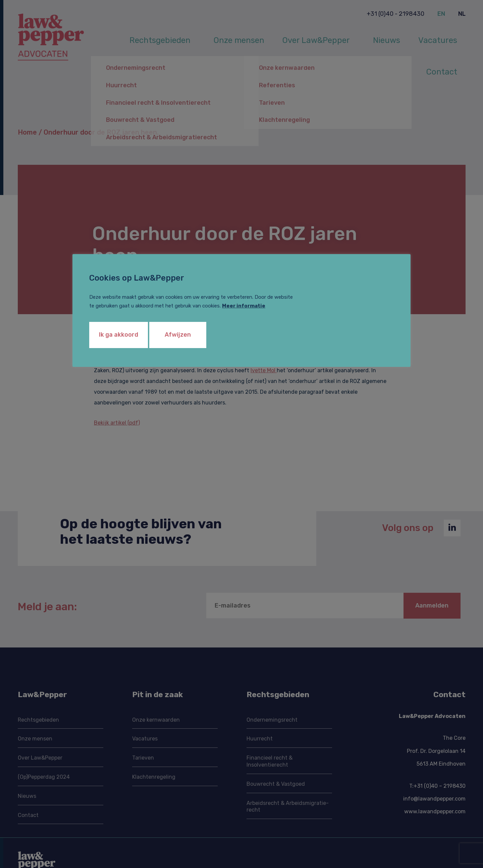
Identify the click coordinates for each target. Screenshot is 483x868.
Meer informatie (244, 306)
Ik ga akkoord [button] (119, 335)
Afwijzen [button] (178, 335)
